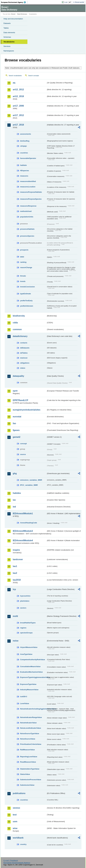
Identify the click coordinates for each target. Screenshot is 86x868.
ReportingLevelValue (29, 757)
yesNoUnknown (27, 306)
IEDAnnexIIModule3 (23, 531)
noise (16, 641)
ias (14, 500)
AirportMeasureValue (29, 647)
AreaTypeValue (26, 654)
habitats (23, 165)
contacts (24, 343)
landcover (18, 559)
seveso (16, 808)
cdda (15, 323)
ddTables (24, 353)
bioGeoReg (25, 141)
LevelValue (25, 703)
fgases (16, 430)
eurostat (17, 417)
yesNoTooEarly (26, 301)
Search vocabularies (15, 76)
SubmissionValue (27, 785)
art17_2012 (18, 115)
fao (14, 423)
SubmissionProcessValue (31, 780)
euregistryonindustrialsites (27, 410)
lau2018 (17, 580)
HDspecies (25, 171)
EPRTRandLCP (20, 400)
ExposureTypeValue (28, 684)
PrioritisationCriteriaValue (31, 744)
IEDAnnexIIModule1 (23, 513)
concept (23, 444)
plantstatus (25, 601)
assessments (26, 134)
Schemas (7, 37)
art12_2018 (18, 96)
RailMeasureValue (27, 750)
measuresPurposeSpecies (31, 199)
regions (23, 628)
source (23, 454)
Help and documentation (13, 19)
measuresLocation (28, 187)
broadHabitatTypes (28, 623)
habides (17, 493)
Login (66, 2)
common (17, 329)
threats (23, 276)
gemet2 (17, 437)
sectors (23, 608)
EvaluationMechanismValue (31, 672)
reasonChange (26, 267)
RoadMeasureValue (28, 762)
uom (15, 821)
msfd (15, 616)
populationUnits (27, 217)
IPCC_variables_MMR (29, 485)
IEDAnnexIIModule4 (23, 540)
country (23, 844)
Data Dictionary (22, 14)
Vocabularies (9, 42)
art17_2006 (18, 106)
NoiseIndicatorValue (28, 723)
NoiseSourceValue (28, 739)
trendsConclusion (27, 287)
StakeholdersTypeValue (30, 769)
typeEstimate (26, 294)
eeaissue (24, 358)
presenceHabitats (27, 229)
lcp (14, 589)
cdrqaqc (24, 146)
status (23, 368)
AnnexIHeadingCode (29, 523)
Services (7, 46)
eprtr (15, 391)
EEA (14, 2)
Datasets (7, 23)
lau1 (15, 566)
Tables (6, 28)
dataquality (18, 376)
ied (14, 507)
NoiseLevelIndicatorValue (31, 728)
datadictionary (20, 336)
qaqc (22, 257)
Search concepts (34, 76)
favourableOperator (28, 158)
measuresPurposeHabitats (31, 192)
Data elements (9, 33)
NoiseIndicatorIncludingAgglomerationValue (33, 709)
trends (23, 281)
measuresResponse (28, 206)
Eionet (13, 14)
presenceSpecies (27, 236)
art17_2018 (18, 125)
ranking (23, 262)
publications (19, 793)
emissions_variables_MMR (31, 480)
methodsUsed (26, 211)
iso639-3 (24, 697)
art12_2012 (18, 90)
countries (24, 153)
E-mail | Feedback (11, 860)
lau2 (15, 573)
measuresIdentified (28, 181)
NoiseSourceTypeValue (30, 734)
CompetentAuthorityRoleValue (33, 660)
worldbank (18, 838)
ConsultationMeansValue (30, 666)
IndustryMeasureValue (29, 690)
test (15, 815)
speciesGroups (26, 633)
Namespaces (9, 51)
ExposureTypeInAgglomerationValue (33, 677)
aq (14, 83)
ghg (15, 473)
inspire (16, 550)
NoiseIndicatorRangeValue (31, 717)
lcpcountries (25, 596)
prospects (24, 250)
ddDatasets (25, 348)
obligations (25, 363)
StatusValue (25, 774)
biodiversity (19, 316)
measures (24, 176)
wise (15, 828)
